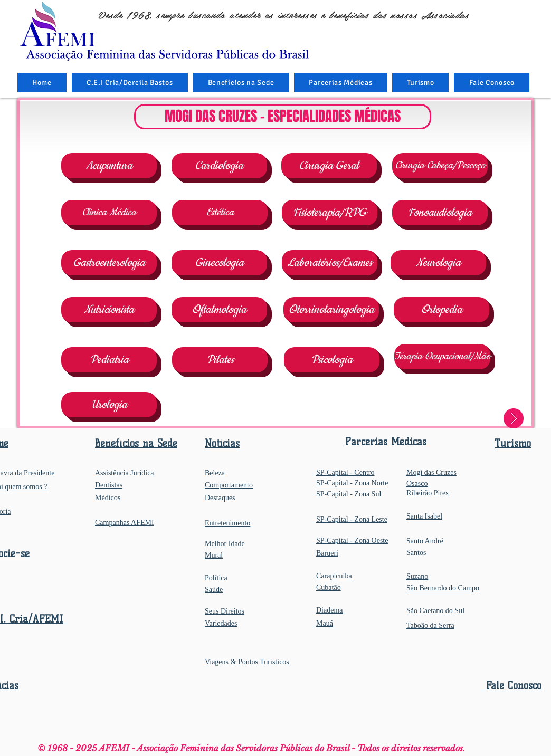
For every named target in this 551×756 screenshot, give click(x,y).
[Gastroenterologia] (109, 263)
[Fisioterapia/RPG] (330, 213)
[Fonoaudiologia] (440, 213)
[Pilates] (220, 360)
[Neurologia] (438, 263)
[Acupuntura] (109, 166)
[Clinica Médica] (109, 213)
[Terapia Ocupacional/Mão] (442, 357)
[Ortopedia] (441, 310)
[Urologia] (109, 405)
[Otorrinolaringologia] (331, 310)
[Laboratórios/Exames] (330, 263)
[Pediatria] (109, 360)
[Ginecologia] (219, 263)
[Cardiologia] (219, 166)
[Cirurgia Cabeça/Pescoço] (440, 166)
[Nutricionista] (109, 310)
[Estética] (220, 213)
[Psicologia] (332, 360)
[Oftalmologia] (219, 310)
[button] (241, 83)
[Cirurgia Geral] (329, 166)
